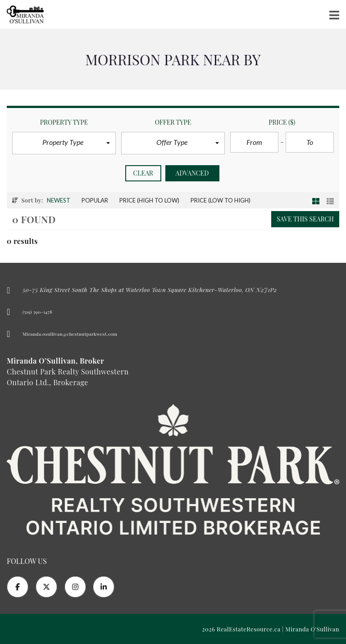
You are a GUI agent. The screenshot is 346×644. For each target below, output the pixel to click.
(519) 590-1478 (37, 312)
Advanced (192, 173)
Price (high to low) (149, 200)
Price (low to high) (221, 200)
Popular (95, 200)
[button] (64, 143)
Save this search (305, 219)
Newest (59, 200)
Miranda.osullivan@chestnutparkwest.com (70, 334)
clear (143, 173)
